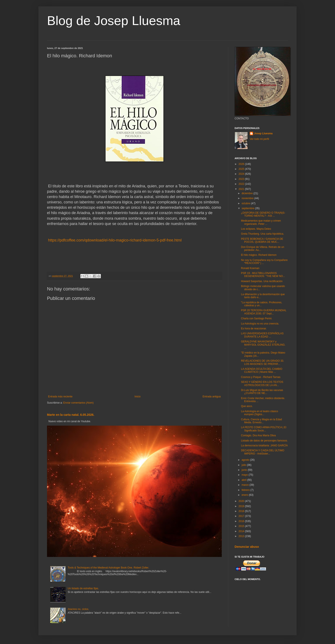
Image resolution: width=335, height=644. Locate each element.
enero (245, 495)
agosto (246, 460)
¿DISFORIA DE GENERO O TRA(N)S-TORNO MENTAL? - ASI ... (263, 214)
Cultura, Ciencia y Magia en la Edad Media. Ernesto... (261, 421)
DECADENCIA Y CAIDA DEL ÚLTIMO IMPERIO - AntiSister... (263, 452)
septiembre (248, 208)
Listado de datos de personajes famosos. (264, 441)
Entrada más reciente (60, 397)
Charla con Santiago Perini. (257, 318)
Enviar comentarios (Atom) (78, 403)
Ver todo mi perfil (259, 139)
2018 (242, 511)
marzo (246, 485)
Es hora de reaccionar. (254, 329)
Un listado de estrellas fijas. (83, 588)
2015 (242, 526)
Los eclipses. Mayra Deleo (256, 229)
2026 (242, 164)
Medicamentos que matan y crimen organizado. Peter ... (261, 222)
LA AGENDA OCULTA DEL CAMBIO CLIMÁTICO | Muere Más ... (262, 370)
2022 (242, 184)
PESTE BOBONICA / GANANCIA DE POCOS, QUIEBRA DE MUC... (262, 240)
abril (244, 480)
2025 (242, 169)
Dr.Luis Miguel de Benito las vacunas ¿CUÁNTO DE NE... (262, 392)
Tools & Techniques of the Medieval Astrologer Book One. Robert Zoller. (108, 568)
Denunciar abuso (247, 547)
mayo (245, 475)
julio (244, 465)
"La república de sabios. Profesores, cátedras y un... (262, 304)
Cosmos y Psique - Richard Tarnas (261, 377)
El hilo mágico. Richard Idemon (259, 255)
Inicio (138, 397)
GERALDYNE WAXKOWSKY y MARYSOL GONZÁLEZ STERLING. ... (263, 345)
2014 (242, 531)
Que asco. (247, 406)
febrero (246, 490)
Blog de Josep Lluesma (114, 21)
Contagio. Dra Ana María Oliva (258, 435)
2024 (242, 174)
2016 (242, 521)
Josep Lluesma (263, 133)
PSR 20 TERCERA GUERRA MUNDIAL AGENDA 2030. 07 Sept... (264, 312)
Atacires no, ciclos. (78, 609)
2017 (242, 516)
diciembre (248, 193)
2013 (242, 536)
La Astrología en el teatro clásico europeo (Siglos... (259, 413)
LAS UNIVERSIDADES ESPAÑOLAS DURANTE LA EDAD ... (262, 335)
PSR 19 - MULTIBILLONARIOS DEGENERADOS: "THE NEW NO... (263, 275)
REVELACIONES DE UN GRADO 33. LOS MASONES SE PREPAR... (262, 362)
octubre (246, 203)
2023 (242, 179)
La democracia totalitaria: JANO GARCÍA (264, 446)
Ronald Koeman (250, 268)
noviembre (248, 198)
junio (245, 470)
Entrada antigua (212, 397)
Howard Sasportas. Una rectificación (262, 281)
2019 (242, 506)
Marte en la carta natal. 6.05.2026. (71, 415)
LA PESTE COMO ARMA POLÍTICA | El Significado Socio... (264, 429)
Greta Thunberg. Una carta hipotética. (262, 234)
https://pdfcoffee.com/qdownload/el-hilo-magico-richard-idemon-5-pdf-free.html (115, 240)
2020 (242, 501)
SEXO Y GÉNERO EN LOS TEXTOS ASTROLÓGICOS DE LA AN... (262, 383)
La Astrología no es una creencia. (260, 324)
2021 (242, 189)
